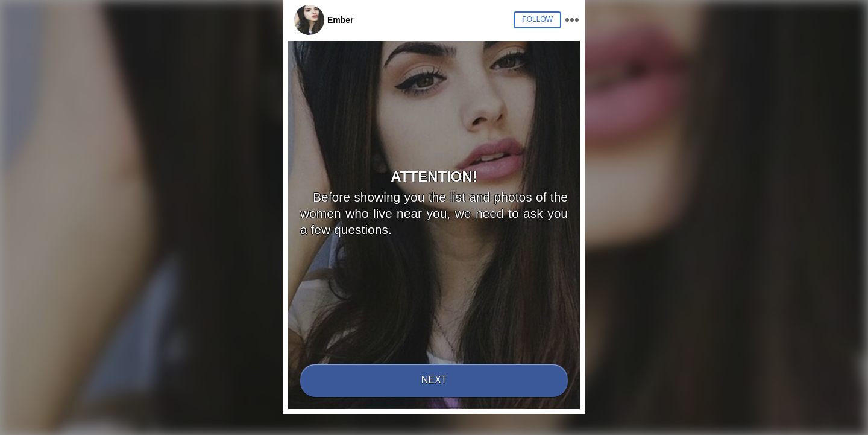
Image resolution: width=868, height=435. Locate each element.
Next (434, 380)
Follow (537, 19)
